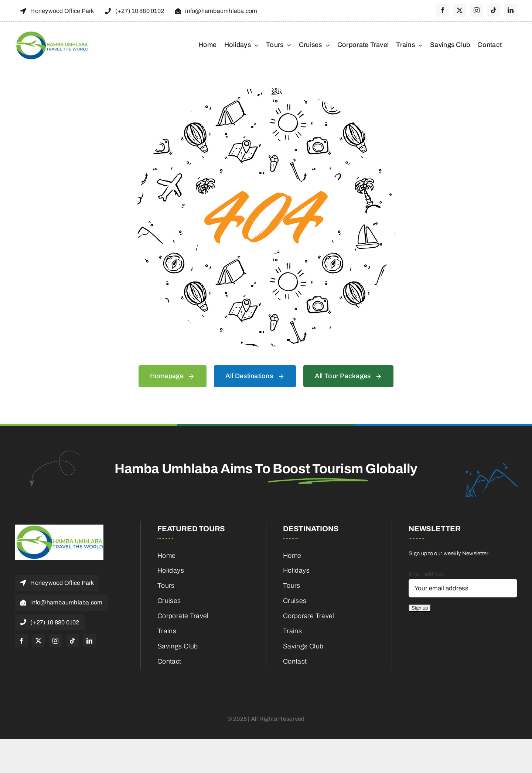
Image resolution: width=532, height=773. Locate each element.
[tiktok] (494, 10)
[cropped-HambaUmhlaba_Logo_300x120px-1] (52, 33)
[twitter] (460, 10)
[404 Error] (266, 91)
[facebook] (443, 10)
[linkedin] (511, 10)
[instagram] (477, 10)
